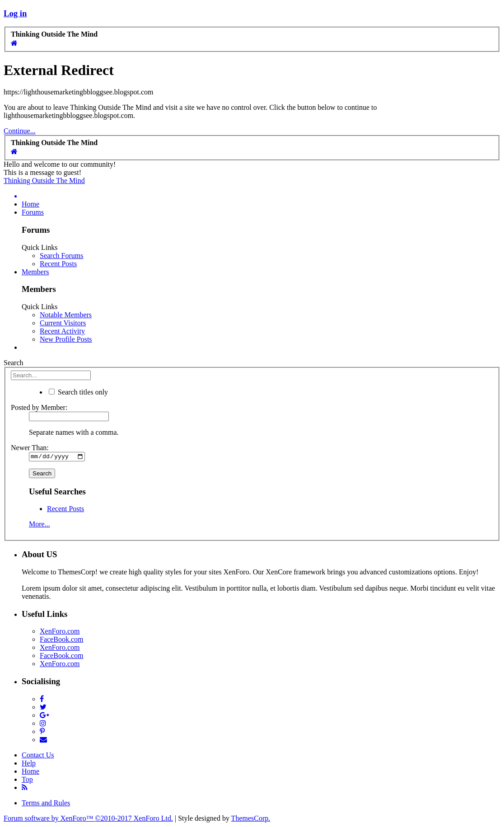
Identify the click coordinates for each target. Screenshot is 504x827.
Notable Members (66, 315)
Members (35, 272)
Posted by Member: (39, 407)
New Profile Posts (66, 339)
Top (27, 780)
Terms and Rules (46, 804)
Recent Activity (62, 331)
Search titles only (78, 392)
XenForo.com (60, 632)
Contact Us (38, 756)
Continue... (20, 131)
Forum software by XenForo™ (88, 819)
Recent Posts (58, 264)
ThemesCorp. (251, 819)
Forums (33, 212)
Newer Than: (30, 448)
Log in (15, 13)
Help (29, 764)
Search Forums (61, 256)
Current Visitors (63, 323)
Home (30, 204)
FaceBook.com (61, 641)
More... (40, 525)
